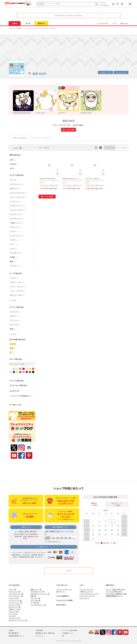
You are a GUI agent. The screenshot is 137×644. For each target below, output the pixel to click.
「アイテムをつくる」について (89, 594)
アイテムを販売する (63, 596)
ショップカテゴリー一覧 (38, 605)
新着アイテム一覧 (36, 589)
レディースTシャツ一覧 (16, 596)
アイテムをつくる (62, 585)
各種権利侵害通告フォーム (114, 596)
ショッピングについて (86, 589)
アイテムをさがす (14, 585)
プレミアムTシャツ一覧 (16, 594)
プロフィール (105, 73)
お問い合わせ (124, 24)
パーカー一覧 (13, 614)
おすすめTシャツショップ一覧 (40, 594)
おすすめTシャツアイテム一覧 (18, 620)
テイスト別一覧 (35, 600)
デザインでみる (121, 148)
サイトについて (84, 598)
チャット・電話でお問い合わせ (115, 589)
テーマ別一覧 (35, 603)
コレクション (121, 73)
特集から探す (17, 405)
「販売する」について (86, 592)
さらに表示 (13, 300)
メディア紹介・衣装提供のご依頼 (116, 594)
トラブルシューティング (87, 596)
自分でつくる (60, 592)
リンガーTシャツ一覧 (15, 603)
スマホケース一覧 (14, 618)
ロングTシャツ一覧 (15, 607)
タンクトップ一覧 (14, 605)
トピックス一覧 (35, 598)
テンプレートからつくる (64, 589)
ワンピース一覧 (13, 598)
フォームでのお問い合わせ (114, 592)
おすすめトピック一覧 (37, 592)
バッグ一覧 (12, 616)
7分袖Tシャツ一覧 (14, 609)
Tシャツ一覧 (12, 589)
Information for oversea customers (68, 15)
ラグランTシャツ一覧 (15, 600)
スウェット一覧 (13, 611)
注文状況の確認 (104, 5)
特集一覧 (33, 596)
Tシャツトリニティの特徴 (64, 600)
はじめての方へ (61, 605)
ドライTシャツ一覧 (15, 592)
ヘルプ (114, 24)
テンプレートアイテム (42, 138)
